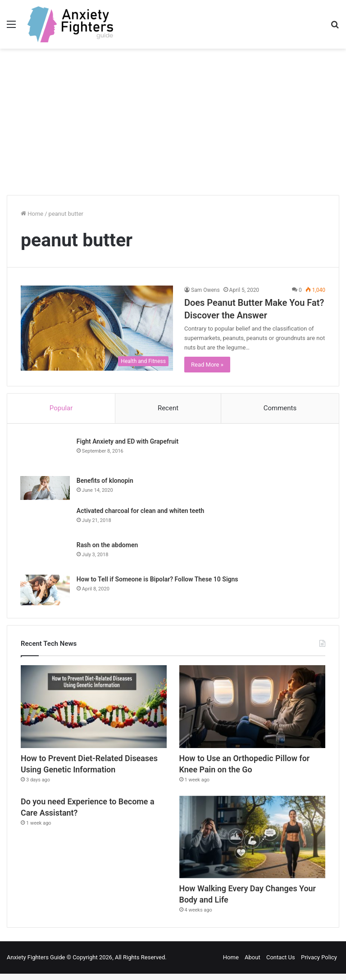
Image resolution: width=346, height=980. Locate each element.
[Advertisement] (173, 125)
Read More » (207, 365)
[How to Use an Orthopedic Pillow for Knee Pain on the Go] (252, 708)
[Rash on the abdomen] (46, 555)
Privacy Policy (319, 964)
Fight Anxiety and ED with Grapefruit (128, 442)
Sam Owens (205, 290)
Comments (280, 408)
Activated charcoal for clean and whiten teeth (141, 511)
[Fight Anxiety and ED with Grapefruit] (46, 454)
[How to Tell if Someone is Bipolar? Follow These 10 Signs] (46, 590)
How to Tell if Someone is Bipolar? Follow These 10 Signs (158, 580)
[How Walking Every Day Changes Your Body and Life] (252, 841)
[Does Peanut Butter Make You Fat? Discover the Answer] (97, 328)
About (253, 964)
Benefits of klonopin (105, 481)
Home (32, 214)
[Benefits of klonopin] (46, 488)
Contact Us (281, 964)
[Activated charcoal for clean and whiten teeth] (46, 521)
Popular (61, 408)
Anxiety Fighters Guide (36, 964)
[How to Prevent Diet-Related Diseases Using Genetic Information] (94, 708)
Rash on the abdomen (108, 545)
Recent (168, 408)
